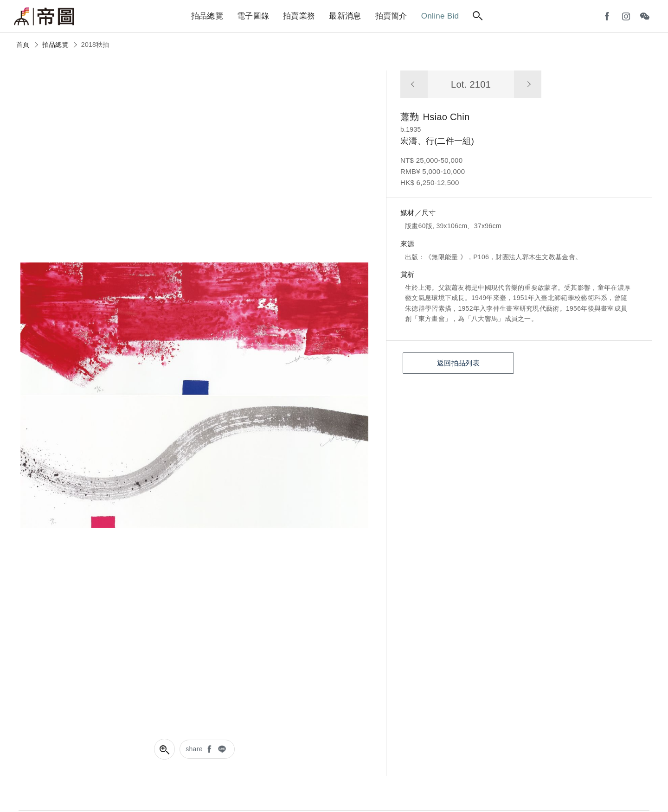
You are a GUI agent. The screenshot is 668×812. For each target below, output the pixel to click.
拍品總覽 (55, 45)
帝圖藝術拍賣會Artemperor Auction (44, 17)
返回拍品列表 (458, 363)
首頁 (23, 45)
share (194, 749)
